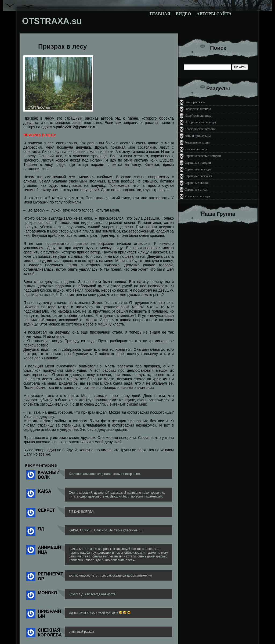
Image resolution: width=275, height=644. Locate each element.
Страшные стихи (196, 189)
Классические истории (200, 129)
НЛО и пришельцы (198, 136)
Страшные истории (198, 163)
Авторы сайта (214, 14)
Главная (160, 14)
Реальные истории (197, 142)
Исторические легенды (200, 122)
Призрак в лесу (62, 46)
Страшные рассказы (198, 176)
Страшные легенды (198, 169)
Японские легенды (197, 196)
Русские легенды (196, 149)
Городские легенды (198, 109)
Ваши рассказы (195, 102)
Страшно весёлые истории (203, 156)
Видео (183, 14)
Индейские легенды (198, 116)
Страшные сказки (197, 183)
